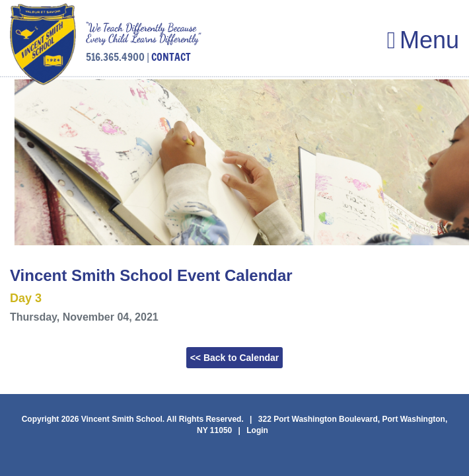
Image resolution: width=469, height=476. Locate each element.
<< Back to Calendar (235, 358)
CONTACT (171, 57)
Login (257, 430)
